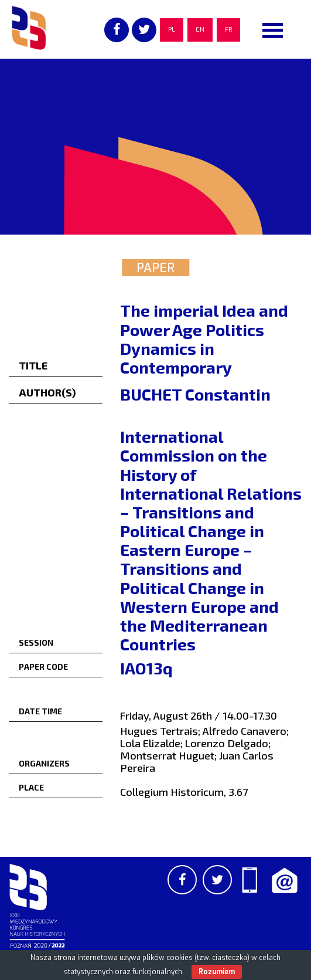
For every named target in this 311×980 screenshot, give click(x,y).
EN (200, 30)
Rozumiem (217, 972)
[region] (155, 147)
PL (172, 30)
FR (228, 30)
